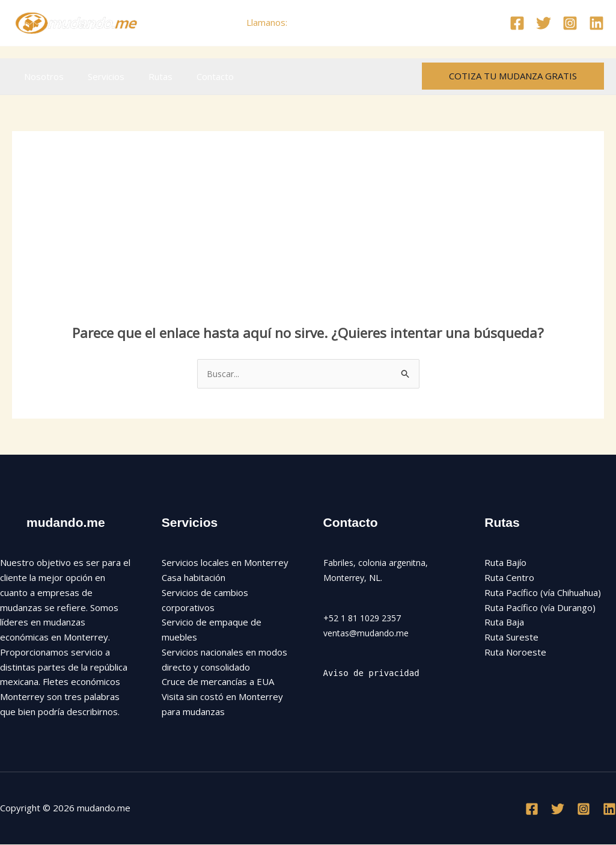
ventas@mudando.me (368, 633)
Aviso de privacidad (375, 674)
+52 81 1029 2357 (330, 22)
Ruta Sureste (511, 638)
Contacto (194, 76)
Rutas (145, 76)
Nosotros (41, 76)
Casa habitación (194, 579)
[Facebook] (517, 23)
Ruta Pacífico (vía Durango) (540, 608)
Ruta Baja (504, 623)
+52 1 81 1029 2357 (366, 619)
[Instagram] (570, 23)
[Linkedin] (596, 23)
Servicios (97, 76)
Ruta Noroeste (515, 653)
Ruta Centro (509, 579)
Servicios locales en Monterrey (225, 564)
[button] (513, 76)
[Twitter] (544, 23)
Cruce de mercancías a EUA (218, 683)
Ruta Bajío (505, 564)
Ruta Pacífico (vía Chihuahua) (543, 594)
